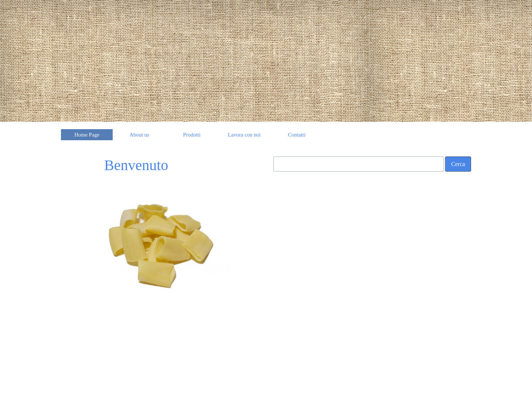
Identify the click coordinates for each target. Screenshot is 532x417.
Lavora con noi (244, 135)
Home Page (87, 135)
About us (139, 135)
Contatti (297, 135)
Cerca (458, 164)
